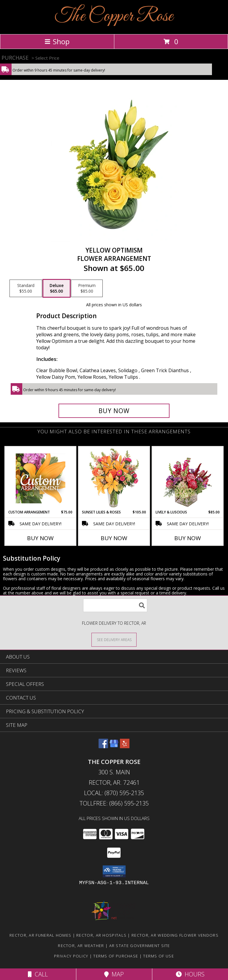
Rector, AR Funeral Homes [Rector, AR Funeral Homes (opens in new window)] (40, 935)
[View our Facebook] (103, 746)
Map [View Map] (114, 974)
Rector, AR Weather (81, 946)
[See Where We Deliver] (114, 639)
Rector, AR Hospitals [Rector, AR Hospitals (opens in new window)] (101, 935)
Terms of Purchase (116, 956)
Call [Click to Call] (38, 974)
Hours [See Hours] (190, 974)
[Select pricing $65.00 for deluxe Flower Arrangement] (57, 288)
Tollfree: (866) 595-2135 (114, 803)
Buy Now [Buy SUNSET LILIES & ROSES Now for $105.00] (114, 538)
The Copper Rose (114, 16)
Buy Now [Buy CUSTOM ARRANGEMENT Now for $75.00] (40, 538)
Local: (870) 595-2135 (114, 793)
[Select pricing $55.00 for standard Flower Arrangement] (26, 288)
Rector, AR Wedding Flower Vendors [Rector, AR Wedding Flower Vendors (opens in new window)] (175, 935)
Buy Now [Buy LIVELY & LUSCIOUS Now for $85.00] (188, 538)
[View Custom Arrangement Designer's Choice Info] (41, 478)
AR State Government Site (140, 946)
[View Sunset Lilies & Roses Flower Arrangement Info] (114, 478)
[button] (114, 871)
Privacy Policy (71, 956)
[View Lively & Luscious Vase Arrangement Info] (188, 478)
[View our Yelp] (125, 746)
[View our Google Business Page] (114, 746)
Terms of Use (159, 956)
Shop (57, 41)
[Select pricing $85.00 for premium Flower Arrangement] (87, 288)
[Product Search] (115, 605)
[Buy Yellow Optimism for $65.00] (114, 411)
